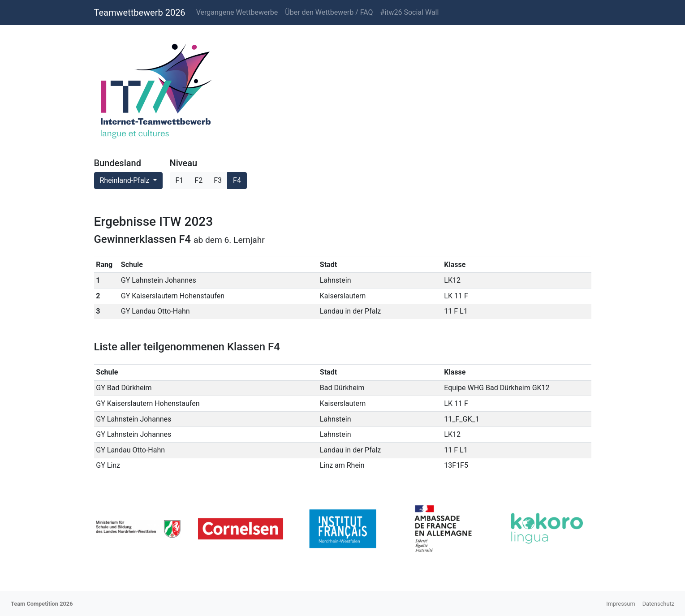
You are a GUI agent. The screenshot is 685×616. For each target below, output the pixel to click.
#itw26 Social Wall (410, 12)
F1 (180, 180)
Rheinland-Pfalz (126, 180)
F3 (218, 180)
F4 (237, 180)
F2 (198, 180)
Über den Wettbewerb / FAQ (329, 12)
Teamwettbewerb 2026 (140, 13)
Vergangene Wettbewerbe (237, 12)
